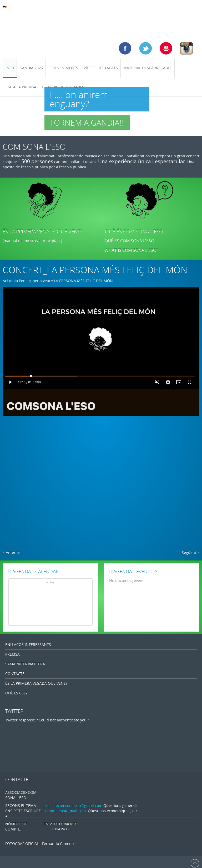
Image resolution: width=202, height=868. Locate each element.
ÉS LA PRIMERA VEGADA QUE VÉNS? (42, 232)
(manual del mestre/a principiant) (32, 241)
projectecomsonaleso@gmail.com (73, 805)
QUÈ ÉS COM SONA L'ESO (134, 232)
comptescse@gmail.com (65, 811)
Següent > (191, 552)
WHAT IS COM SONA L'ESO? (132, 250)
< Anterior (11, 552)
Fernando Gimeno (58, 843)
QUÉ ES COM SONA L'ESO (129, 241)
